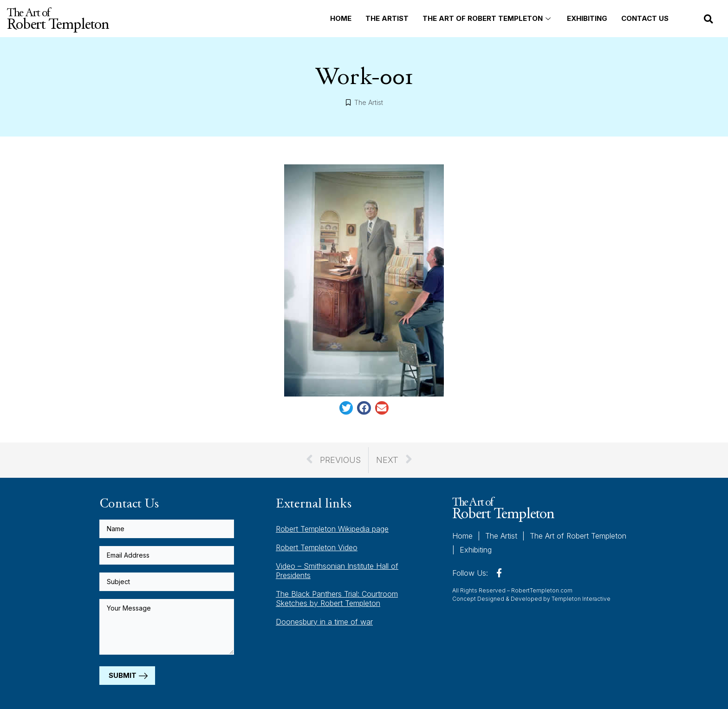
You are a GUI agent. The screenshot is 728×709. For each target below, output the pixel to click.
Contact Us (645, 18)
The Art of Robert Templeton (488, 18)
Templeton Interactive (581, 599)
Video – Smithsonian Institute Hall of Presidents (337, 571)
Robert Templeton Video (317, 547)
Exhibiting (587, 18)
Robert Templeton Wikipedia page (332, 529)
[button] (708, 19)
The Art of (58, 19)
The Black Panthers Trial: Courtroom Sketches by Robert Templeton (337, 598)
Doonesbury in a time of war (324, 622)
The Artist (387, 18)
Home (341, 18)
